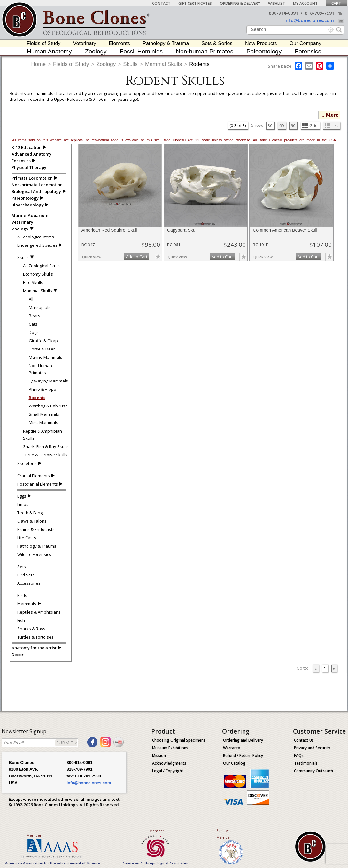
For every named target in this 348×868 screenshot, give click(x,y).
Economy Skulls (38, 274)
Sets (22, 567)
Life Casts (27, 538)
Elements (119, 43)
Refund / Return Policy (243, 755)
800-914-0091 (283, 13)
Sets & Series (217, 43)
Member (34, 835)
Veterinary (85, 43)
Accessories (29, 583)
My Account (305, 3)
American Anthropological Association (156, 863)
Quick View (92, 257)
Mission (159, 755)
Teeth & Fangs (31, 513)
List (331, 125)
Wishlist (277, 3)
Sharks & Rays (31, 629)
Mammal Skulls (163, 64)
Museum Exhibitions (170, 748)
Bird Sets (26, 575)
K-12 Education (27, 147)
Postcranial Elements (38, 484)
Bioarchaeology (28, 205)
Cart (336, 3)
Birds (22, 595)
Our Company (305, 43)
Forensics (308, 51)
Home (39, 64)
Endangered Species (37, 245)
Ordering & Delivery (240, 3)
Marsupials (40, 307)
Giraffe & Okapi (44, 341)
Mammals (27, 604)
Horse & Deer (42, 349)
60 (282, 125)
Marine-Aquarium (30, 215)
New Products (261, 43)
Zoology (96, 51)
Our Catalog (234, 763)
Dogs (34, 332)
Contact (161, 3)
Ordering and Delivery (243, 740)
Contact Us (304, 740)
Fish (21, 620)
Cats (33, 324)
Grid (310, 125)
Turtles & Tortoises (35, 637)
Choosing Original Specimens (179, 740)
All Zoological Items (36, 237)
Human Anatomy (49, 51)
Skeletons (27, 463)
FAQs (299, 755)
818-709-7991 (320, 13)
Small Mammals (44, 414)
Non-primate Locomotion (37, 185)
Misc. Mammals (43, 422)
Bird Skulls (33, 282)
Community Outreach (313, 771)
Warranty (232, 748)
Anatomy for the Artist (34, 648)
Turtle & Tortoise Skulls (45, 455)
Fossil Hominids (141, 51)
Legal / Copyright (168, 771)
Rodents (199, 64)
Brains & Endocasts (36, 529)
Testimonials (306, 763)
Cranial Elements (34, 476)
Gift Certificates (195, 3)
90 (293, 125)
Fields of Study (44, 43)
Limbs (23, 504)
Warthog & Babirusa (48, 406)
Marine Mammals (46, 357)
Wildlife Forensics (34, 554)
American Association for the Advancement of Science (53, 863)
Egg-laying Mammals (48, 381)
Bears (35, 316)
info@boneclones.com (309, 20)
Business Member (224, 834)
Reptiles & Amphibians (39, 612)
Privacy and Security (312, 748)
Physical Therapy (29, 167)
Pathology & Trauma (166, 43)
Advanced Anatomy (31, 154)
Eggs (22, 496)
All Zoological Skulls (42, 266)
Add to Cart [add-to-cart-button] (137, 257)
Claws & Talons (32, 521)
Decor (18, 655)
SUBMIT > (67, 743)
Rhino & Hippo (43, 389)
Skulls (130, 64)
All (31, 299)
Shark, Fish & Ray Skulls (46, 446)
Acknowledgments (169, 763)
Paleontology (264, 51)
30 (270, 125)
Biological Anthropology (36, 191)
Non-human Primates (205, 51)
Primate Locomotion (32, 178)
